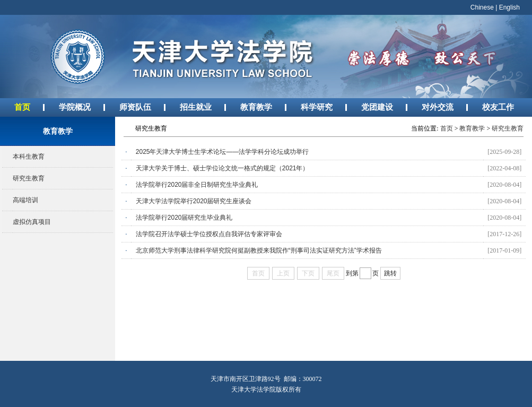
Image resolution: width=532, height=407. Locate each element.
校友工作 (498, 107)
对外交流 (438, 107)
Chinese (482, 7)
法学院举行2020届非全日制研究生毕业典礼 (197, 185)
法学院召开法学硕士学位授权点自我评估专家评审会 (209, 234)
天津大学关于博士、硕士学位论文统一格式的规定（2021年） (223, 168)
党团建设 (377, 107)
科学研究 (317, 107)
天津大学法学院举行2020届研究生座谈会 (194, 201)
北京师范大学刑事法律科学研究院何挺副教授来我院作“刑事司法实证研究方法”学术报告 (259, 250)
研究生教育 (29, 178)
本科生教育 (29, 157)
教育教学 (256, 107)
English (509, 7)
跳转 (390, 273)
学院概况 (75, 107)
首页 (22, 107)
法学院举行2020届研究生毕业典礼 (184, 218)
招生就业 (196, 107)
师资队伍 (135, 107)
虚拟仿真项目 (32, 222)
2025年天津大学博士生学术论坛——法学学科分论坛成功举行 (223, 152)
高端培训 (25, 200)
